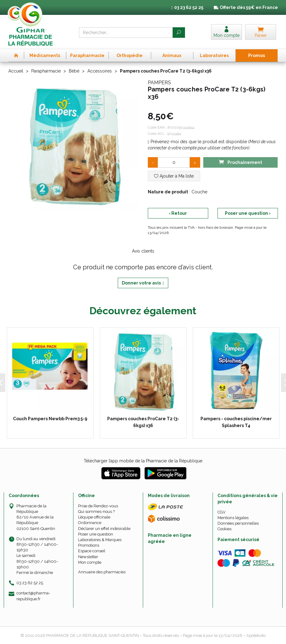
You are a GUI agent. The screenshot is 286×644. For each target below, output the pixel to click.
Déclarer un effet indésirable (104, 529)
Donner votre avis (143, 283)
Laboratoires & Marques (100, 540)
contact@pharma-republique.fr (33, 596)
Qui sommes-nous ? (96, 512)
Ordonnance (90, 523)
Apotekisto (256, 635)
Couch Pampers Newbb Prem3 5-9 (50, 419)
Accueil (16, 71)
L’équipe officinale (94, 517)
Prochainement (240, 162)
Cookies (224, 529)
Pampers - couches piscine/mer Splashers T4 (236, 422)
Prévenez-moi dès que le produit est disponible (197, 142)
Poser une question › (248, 213)
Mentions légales (233, 518)
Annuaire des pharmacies (102, 572)
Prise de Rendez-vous (98, 506)
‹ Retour (178, 213)
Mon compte (90, 562)
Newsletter (88, 557)
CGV (222, 512)
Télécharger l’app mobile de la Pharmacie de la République (143, 461)
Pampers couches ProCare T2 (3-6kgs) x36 (143, 422)
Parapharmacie (46, 71)
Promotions (89, 545)
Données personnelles (238, 523)
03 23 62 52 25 (30, 583)
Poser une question (96, 534)
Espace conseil (92, 551)
